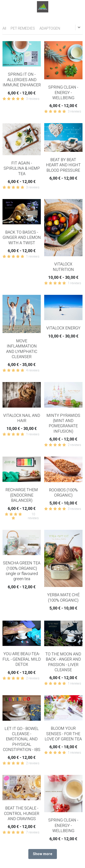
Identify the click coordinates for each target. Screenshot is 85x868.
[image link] (43, 6)
